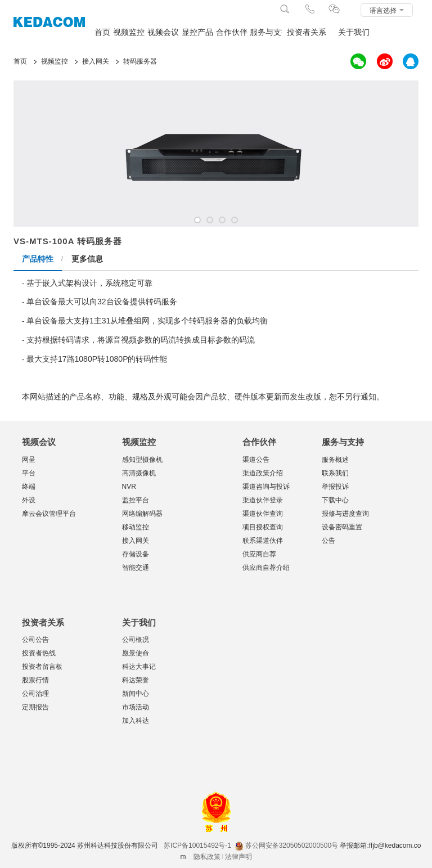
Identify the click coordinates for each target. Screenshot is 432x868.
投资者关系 (307, 32)
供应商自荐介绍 (266, 568)
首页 (102, 32)
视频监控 (129, 32)
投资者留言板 (42, 667)
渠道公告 (256, 460)
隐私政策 (207, 857)
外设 (29, 500)
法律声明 (238, 857)
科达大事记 (139, 667)
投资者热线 (39, 653)
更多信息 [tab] (87, 259)
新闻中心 (136, 694)
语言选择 (387, 11)
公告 (328, 541)
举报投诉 (335, 487)
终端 (29, 487)
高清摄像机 (139, 473)
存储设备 (136, 554)
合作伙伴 (232, 32)
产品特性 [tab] (38, 259)
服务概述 (335, 460)
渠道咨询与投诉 (266, 487)
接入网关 (136, 541)
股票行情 (35, 680)
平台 (29, 473)
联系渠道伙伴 (263, 541)
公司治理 (35, 694)
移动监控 (136, 527)
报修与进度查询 (345, 514)
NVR (129, 487)
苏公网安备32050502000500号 (287, 845)
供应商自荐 (259, 554)
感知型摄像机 (142, 460)
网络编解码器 (142, 514)
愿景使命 (136, 653)
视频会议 (163, 32)
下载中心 (335, 500)
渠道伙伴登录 (263, 500)
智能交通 (136, 568)
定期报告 (35, 707)
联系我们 (335, 473)
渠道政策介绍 (263, 473)
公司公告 (35, 640)
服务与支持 (266, 32)
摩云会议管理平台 (49, 514)
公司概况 (136, 640)
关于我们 (354, 32)
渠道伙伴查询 (263, 514)
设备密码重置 (342, 527)
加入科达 (136, 721)
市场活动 (136, 707)
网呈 (29, 460)
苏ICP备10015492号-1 (197, 845)
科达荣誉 (136, 680)
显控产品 (197, 32)
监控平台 (136, 500)
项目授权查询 (263, 527)
